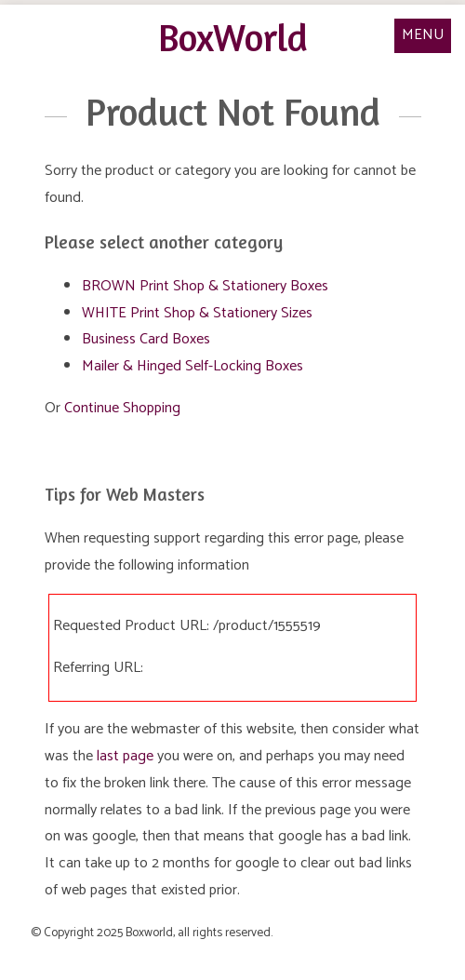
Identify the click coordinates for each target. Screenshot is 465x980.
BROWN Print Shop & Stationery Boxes (205, 286)
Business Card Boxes (146, 339)
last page (125, 756)
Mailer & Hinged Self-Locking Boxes (193, 366)
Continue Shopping (122, 408)
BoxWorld (233, 37)
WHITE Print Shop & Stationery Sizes (197, 313)
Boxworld (149, 933)
